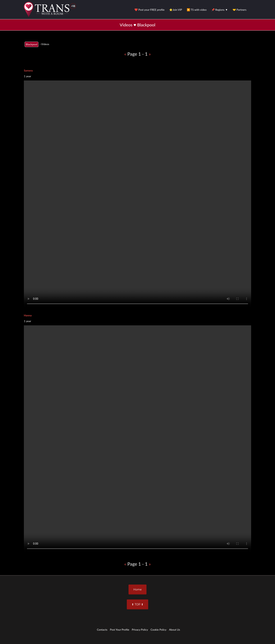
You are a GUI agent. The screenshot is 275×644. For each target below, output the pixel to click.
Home (137, 590)
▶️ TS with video (197, 10)
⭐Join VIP (176, 10)
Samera (28, 70)
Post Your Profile (120, 630)
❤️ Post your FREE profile (150, 10)
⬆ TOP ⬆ (137, 604)
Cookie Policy (158, 630)
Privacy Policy (140, 630)
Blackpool (32, 44)
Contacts (102, 630)
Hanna (28, 315)
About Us (175, 630)
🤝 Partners (239, 10)
